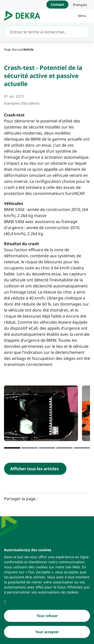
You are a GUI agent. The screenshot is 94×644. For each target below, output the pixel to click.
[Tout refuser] (47, 618)
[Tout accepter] (47, 634)
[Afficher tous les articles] (35, 469)
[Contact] (57, 5)
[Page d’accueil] (14, 49)
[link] (80, 5)
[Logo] (24, 16)
